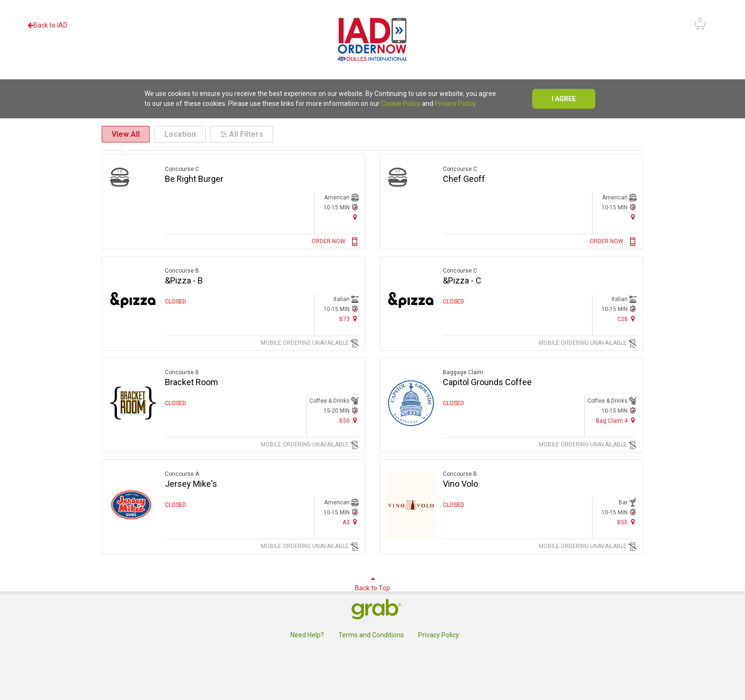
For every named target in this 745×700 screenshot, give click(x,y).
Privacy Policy (455, 104)
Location (180, 134)
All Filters (242, 134)
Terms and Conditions (371, 635)
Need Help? (307, 635)
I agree (564, 99)
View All (126, 134)
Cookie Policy (401, 104)
